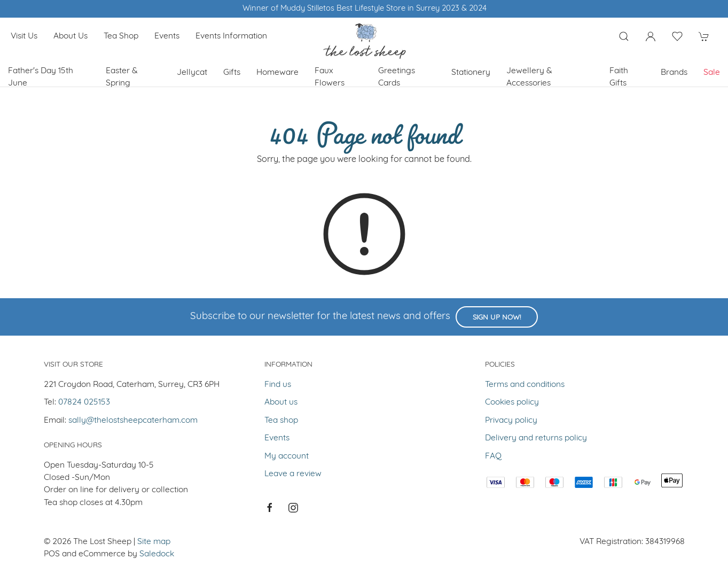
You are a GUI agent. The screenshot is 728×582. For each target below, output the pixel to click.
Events (167, 36)
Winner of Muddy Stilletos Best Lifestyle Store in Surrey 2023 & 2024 (364, 9)
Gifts (232, 73)
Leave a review (293, 474)
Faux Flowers (330, 77)
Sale (712, 73)
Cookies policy (512, 402)
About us (71, 36)
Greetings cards (397, 77)
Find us (278, 385)
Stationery (471, 73)
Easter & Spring (122, 77)
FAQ (493, 456)
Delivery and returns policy (536, 438)
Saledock (157, 554)
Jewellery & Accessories (529, 77)
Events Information (231, 36)
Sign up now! (497, 318)
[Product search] (624, 36)
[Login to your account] (651, 36)
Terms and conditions (525, 385)
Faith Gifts (619, 77)
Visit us (24, 36)
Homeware (277, 73)
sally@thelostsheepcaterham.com (133, 421)
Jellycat (192, 73)
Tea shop (121, 36)
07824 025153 (84, 402)
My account (287, 456)
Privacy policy (511, 421)
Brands (674, 73)
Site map (154, 542)
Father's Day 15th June (41, 77)
